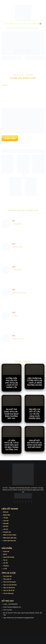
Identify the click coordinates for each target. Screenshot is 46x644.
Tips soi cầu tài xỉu (9, 588)
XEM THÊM (11, 138)
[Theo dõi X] (23, 502)
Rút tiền (6, 526)
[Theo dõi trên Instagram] (17, 502)
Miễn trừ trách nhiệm (10, 535)
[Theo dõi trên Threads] (29, 502)
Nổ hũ (5, 554)
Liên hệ (6, 529)
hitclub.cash (36, 24)
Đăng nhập (7, 515)
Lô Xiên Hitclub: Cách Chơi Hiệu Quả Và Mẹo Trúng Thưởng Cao (11, 445)
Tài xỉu (5, 560)
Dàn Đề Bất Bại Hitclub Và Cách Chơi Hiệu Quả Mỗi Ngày (34, 444)
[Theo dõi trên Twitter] (26, 502)
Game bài (6, 552)
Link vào (6, 521)
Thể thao (6, 566)
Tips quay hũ (7, 579)
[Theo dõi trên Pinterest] (31, 502)
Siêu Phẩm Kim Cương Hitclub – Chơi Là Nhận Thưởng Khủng (34, 382)
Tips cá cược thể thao (10, 585)
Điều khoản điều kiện (10, 538)
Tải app (6, 518)
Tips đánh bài (7, 576)
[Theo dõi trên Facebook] (15, 502)
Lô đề (5, 569)
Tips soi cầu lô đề (9, 590)
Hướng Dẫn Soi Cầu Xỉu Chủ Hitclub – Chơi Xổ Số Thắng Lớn (12, 383)
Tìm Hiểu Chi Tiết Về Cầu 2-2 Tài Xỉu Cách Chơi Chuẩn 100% (35, 414)
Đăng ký (6, 512)
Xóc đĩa (6, 563)
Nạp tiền (6, 524)
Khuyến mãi (7, 532)
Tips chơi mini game (10, 582)
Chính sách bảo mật (10, 541)
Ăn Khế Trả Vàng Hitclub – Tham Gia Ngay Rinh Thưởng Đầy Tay (12, 414)
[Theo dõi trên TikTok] (20, 502)
